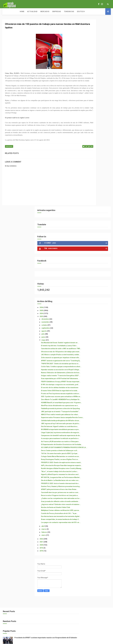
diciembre (89, 132)
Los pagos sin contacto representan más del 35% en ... (96, 470)
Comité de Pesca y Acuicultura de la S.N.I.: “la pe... (96, 453)
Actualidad (16, 12)
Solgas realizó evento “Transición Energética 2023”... (94, 212)
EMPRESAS (9, 159)
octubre (88, 138)
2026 (85, 120)
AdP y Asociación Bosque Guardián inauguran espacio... (94, 371)
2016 (85, 497)
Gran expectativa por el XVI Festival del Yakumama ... (95, 218)
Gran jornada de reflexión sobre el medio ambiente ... (96, 433)
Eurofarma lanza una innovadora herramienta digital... (95, 458)
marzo (88, 478)
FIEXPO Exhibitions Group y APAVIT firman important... (95, 223)
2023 (85, 129)
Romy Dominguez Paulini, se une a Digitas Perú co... (95, 360)
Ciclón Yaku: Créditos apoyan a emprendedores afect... (96, 195)
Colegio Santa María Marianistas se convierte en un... (96, 354)
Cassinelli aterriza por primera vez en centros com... (96, 419)
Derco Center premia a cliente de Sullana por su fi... (96, 344)
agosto (88, 144)
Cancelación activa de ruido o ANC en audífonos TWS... (96, 166)
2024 (85, 126)
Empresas (41, 12)
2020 (85, 494)
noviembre (89, 135)
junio (87, 150)
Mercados (29, 12)
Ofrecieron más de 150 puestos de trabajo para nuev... (96, 171)
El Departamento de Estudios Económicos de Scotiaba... (96, 332)
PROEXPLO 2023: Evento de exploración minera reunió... (96, 365)
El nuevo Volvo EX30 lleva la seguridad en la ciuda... (95, 238)
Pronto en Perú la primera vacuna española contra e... (96, 242)
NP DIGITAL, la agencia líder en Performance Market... (96, 393)
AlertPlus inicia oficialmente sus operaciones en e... (95, 264)
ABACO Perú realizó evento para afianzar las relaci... (95, 278)
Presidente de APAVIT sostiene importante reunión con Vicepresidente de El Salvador (99, 568)
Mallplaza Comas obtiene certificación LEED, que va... (96, 448)
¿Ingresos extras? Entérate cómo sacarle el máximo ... (96, 438)
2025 (85, 123)
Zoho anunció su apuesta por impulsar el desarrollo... (96, 181)
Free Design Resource (65, 599)
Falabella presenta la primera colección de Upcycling (96, 268)
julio (87, 147)
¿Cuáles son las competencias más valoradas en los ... (96, 428)
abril (87, 475)
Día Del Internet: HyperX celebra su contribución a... (96, 301)
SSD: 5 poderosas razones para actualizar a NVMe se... (96, 247)
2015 (85, 500)
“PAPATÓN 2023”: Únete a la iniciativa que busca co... (95, 190)
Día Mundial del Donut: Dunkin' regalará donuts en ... (96, 156)
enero (88, 484)
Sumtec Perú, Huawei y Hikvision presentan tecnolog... (93, 408)
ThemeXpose (52, 599)
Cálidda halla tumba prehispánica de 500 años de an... (96, 291)
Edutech (65, 12)
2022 (85, 488)
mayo (87, 153)
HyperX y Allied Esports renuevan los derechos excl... (96, 388)
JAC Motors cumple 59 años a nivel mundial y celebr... (96, 176)
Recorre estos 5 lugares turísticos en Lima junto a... (96, 423)
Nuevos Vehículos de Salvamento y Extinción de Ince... (95, 206)
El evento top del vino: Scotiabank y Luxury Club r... (96, 161)
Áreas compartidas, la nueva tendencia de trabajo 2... (95, 464)
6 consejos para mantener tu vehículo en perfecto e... (95, 322)
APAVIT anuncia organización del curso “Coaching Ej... (96, 185)
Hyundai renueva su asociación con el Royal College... (96, 200)
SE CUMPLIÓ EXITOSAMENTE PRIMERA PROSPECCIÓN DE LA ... (96, 338)
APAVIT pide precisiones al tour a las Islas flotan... (96, 414)
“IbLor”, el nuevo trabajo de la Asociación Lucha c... (96, 383)
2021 (85, 491)
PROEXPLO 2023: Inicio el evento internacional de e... (96, 402)
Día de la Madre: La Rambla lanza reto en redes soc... (95, 397)
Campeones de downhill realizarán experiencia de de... (95, 317)
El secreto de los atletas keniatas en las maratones (95, 233)
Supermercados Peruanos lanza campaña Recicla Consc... (95, 284)
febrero (88, 481)
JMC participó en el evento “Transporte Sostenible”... (95, 273)
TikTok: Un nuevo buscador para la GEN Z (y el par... (95, 348)
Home (6, 12)
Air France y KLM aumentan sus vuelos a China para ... (96, 327)
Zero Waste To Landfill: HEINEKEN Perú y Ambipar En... (95, 253)
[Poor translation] (8, 612)
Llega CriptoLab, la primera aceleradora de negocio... (95, 311)
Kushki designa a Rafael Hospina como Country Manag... (94, 377)
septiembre (90, 141)
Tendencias (53, 12)
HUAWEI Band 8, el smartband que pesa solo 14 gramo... (96, 259)
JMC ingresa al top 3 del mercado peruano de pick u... (96, 296)
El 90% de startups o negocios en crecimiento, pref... (96, 228)
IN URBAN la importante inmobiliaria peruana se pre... (96, 306)
